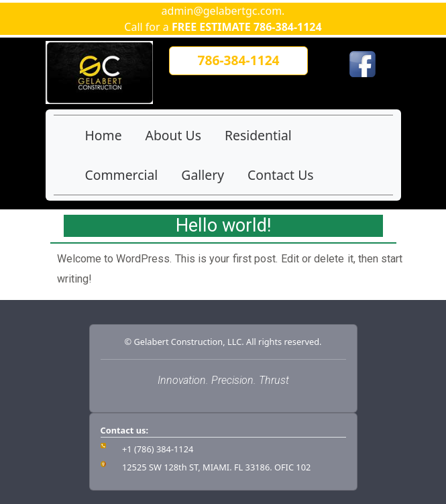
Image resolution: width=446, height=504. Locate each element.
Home (104, 135)
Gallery (203, 175)
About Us (173, 135)
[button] (238, 61)
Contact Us (281, 175)
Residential (258, 135)
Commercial (122, 175)
